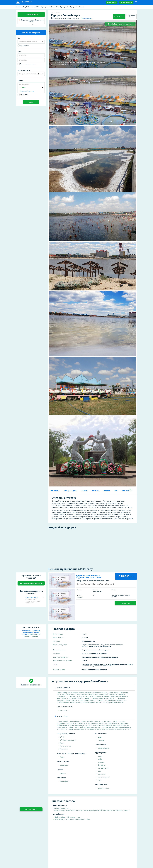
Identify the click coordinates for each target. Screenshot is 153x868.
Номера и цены (71, 491)
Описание (55, 491)
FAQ (116, 491)
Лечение (95, 491)
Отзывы (126, 490)
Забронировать (31, 14)
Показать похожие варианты (31, 583)
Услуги (85, 491)
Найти (31, 102)
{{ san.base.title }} (32, 597)
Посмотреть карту (87, 18)
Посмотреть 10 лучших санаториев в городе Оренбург (31, 632)
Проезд (107, 491)
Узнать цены (125, 603)
